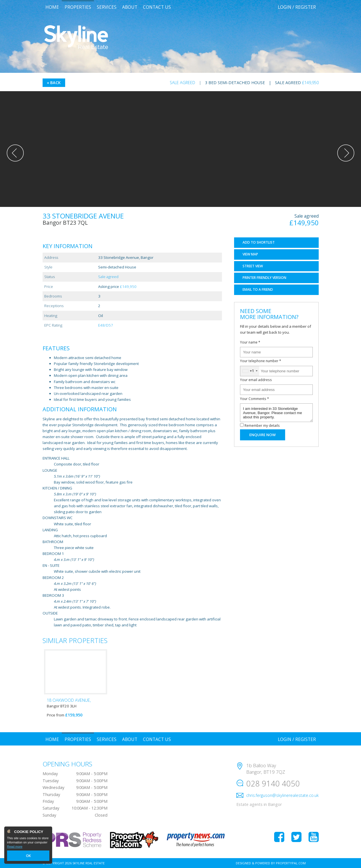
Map (250, 254)
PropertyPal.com (291, 863)
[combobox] (250, 371)
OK (28, 856)
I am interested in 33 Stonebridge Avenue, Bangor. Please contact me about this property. (276, 413)
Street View (253, 266)
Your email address (256, 380)
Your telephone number (261, 361)
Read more (15, 847)
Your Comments (255, 399)
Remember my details (262, 425)
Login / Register (297, 7)
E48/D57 (106, 325)
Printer (264, 278)
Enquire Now (262, 435)
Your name (250, 342)
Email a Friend (258, 289)
